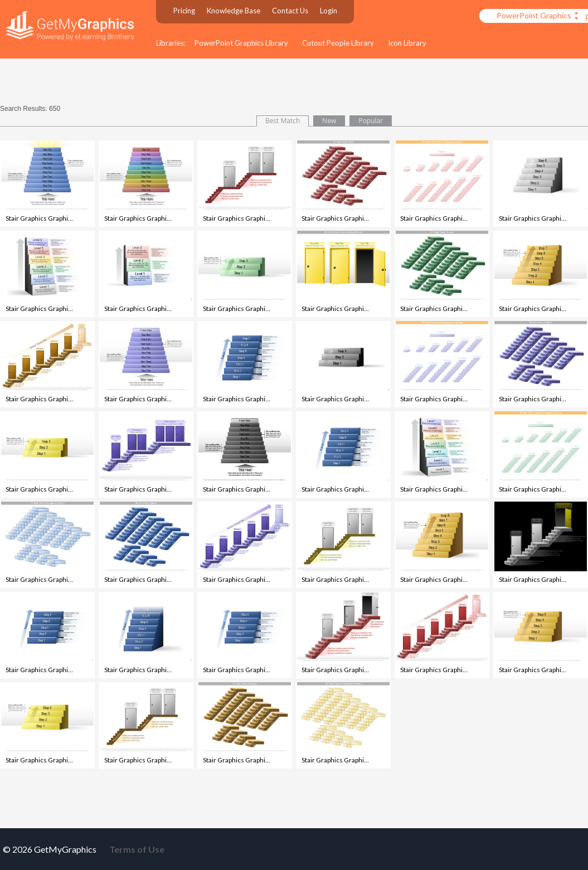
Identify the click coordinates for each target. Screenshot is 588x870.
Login (329, 11)
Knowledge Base (234, 11)
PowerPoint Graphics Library (241, 43)
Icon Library (407, 43)
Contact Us (290, 11)
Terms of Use (137, 849)
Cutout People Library (338, 43)
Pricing (184, 11)
